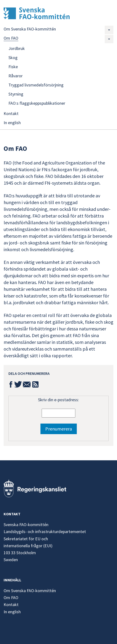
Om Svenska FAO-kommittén (30, 29)
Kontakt (11, 113)
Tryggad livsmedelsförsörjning (36, 85)
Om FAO (11, 38)
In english (12, 123)
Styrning (16, 94)
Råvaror (16, 76)
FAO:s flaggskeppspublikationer (37, 103)
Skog (13, 58)
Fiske (13, 67)
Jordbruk (17, 48)
